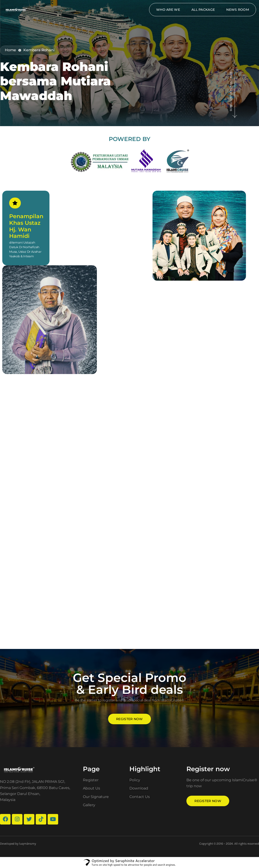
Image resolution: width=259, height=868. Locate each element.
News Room (238, 10)
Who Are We (168, 10)
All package (203, 10)
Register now (129, 719)
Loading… (129, 511)
